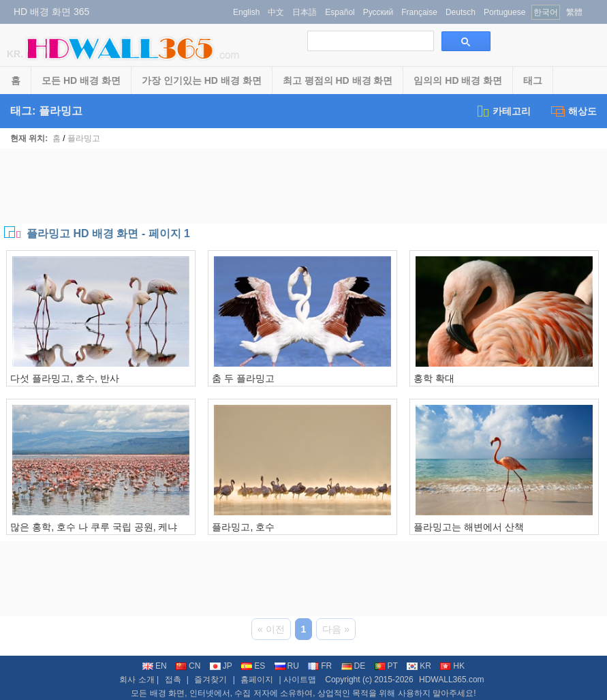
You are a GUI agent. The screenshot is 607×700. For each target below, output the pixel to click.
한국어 (546, 12)
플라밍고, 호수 (243, 527)
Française (419, 12)
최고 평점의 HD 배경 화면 (338, 80)
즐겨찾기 (211, 680)
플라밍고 (84, 138)
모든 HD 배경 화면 (81, 80)
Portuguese (504, 12)
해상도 (574, 111)
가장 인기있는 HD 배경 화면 (202, 80)
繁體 (574, 12)
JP (221, 666)
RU (287, 666)
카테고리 (503, 111)
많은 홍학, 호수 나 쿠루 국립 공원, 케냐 (94, 527)
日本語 (305, 12)
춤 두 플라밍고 (243, 378)
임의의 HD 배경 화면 (458, 80)
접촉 (173, 680)
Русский (378, 12)
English (246, 12)
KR (419, 666)
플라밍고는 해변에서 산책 (469, 527)
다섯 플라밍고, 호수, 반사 (64, 378)
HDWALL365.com (452, 680)
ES (253, 666)
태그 (533, 80)
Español (340, 12)
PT (386, 666)
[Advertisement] (304, 186)
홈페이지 (257, 680)
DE (354, 666)
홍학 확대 (434, 378)
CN (188, 666)
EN (155, 666)
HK (452, 666)
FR (320, 666)
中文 (276, 12)
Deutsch (461, 12)
